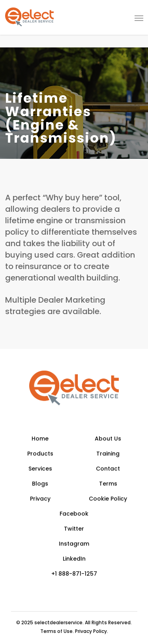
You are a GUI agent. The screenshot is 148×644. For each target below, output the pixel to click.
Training (108, 454)
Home (40, 439)
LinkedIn (74, 559)
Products (40, 454)
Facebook (74, 514)
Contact (108, 469)
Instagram (74, 544)
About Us (108, 439)
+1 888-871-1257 (74, 574)
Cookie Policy (108, 499)
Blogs (40, 484)
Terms (108, 484)
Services (40, 469)
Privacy (40, 499)
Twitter (74, 529)
